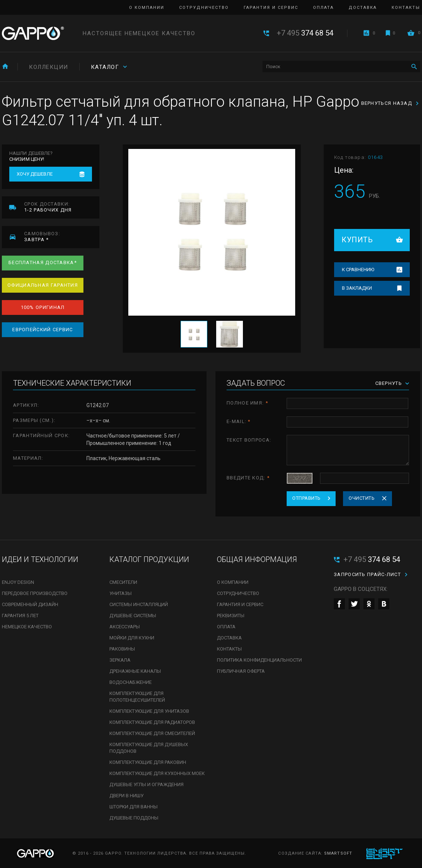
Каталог (105, 67)
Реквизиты (231, 616)
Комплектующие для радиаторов (152, 722)
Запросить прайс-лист (367, 574)
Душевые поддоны (134, 818)
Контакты (406, 8)
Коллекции (49, 67)
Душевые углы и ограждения (146, 784)
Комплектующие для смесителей (152, 733)
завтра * (62, 237)
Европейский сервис (42, 330)
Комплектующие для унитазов (149, 711)
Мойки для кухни (132, 638)
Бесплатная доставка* (43, 262)
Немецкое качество (27, 627)
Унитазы (121, 593)
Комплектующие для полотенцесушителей (137, 697)
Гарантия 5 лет (20, 616)
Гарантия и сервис (271, 8)
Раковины (122, 649)
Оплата (323, 8)
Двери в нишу (126, 796)
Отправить (306, 498)
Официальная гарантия (43, 285)
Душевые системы (133, 616)
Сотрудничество (204, 8)
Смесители (123, 582)
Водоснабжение (131, 682)
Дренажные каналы (135, 671)
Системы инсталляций (139, 604)
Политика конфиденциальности (259, 660)
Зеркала (120, 660)
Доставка (363, 8)
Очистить (362, 498)
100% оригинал (43, 307)
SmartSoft (338, 853)
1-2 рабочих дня (62, 207)
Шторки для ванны (133, 807)
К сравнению (358, 270)
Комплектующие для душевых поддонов (149, 748)
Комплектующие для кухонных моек (157, 773)
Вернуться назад (387, 103)
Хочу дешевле (35, 174)
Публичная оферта (241, 671)
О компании (147, 8)
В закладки (357, 288)
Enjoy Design (18, 582)
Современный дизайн (30, 604)
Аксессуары (125, 627)
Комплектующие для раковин (148, 762)
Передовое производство (35, 593)
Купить (357, 240)
